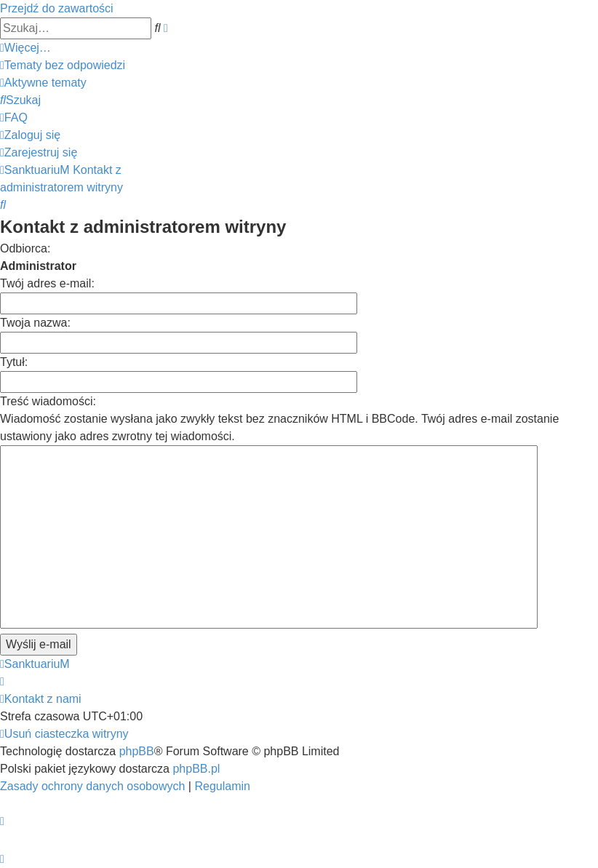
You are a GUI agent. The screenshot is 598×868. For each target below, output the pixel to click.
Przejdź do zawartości (57, 8)
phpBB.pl (196, 769)
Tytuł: (14, 362)
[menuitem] (63, 65)
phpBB (137, 751)
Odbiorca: (25, 248)
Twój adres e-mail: (47, 283)
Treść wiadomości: (48, 401)
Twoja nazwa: (35, 323)
